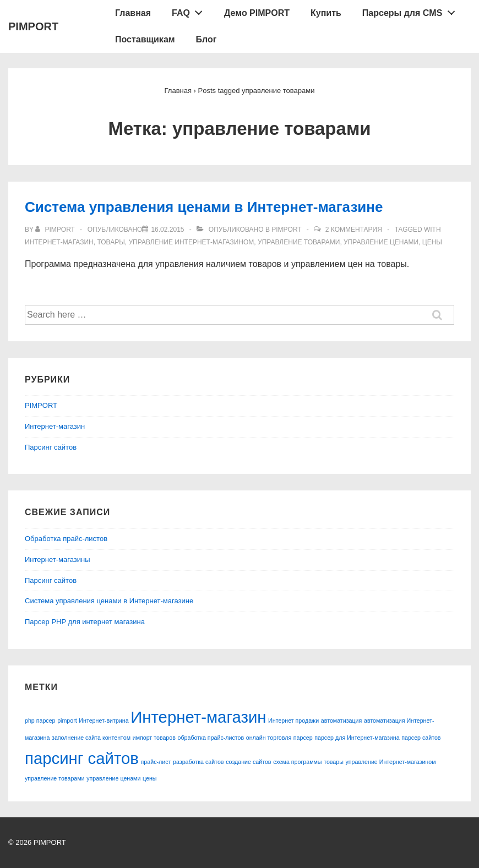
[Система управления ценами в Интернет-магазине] (167, 230)
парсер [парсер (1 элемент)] (303, 738)
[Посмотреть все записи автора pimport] (56, 230)
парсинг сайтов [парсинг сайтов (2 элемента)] (82, 758)
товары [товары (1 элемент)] (334, 762)
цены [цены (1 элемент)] (149, 778)
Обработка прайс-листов (66, 539)
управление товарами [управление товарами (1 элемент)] (55, 778)
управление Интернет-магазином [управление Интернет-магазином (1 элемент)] (391, 762)
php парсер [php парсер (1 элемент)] (40, 720)
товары (111, 242)
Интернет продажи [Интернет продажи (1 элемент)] (293, 720)
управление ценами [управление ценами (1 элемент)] (113, 778)
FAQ (190, 10)
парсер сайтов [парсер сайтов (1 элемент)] (421, 738)
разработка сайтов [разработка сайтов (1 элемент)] (198, 762)
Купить (326, 13)
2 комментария (354, 230)
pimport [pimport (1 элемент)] (67, 720)
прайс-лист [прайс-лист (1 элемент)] (156, 762)
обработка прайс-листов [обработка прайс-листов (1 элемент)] (211, 738)
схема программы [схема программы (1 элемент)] (297, 762)
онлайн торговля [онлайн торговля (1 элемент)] (269, 738)
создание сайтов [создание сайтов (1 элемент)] (248, 762)
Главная (133, 13)
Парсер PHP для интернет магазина (85, 622)
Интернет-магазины (58, 559)
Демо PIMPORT (257, 13)
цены (432, 242)
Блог (206, 39)
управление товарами (299, 242)
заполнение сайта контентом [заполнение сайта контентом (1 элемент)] (91, 738)
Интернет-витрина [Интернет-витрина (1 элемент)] (104, 720)
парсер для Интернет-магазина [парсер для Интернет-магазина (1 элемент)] (357, 738)
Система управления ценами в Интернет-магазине (204, 207)
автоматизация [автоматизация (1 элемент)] (342, 720)
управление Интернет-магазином (191, 242)
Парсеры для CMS (412, 10)
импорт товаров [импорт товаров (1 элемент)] (154, 738)
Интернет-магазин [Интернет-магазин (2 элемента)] (198, 717)
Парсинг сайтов (51, 447)
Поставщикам (145, 39)
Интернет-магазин (59, 242)
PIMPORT (33, 26)
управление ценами (381, 242)
